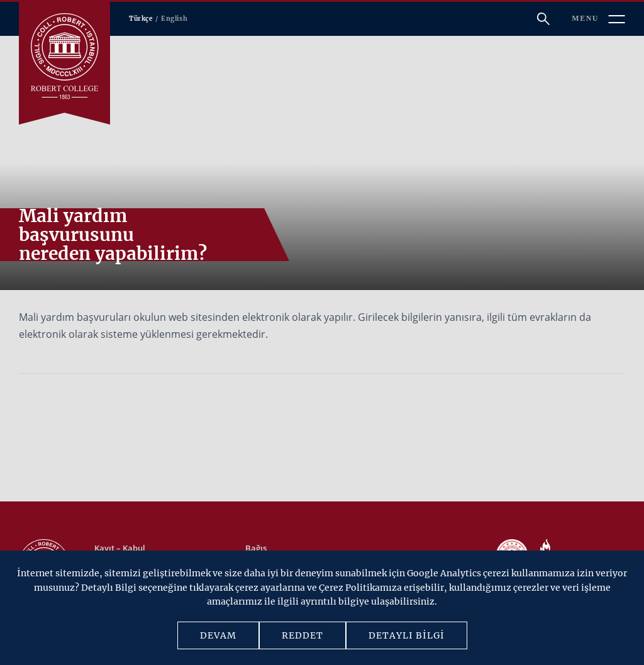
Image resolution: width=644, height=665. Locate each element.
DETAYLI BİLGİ (407, 635)
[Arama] (543, 19)
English (174, 19)
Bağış (256, 548)
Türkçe (141, 19)
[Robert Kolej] (64, 56)
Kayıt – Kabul (120, 548)
